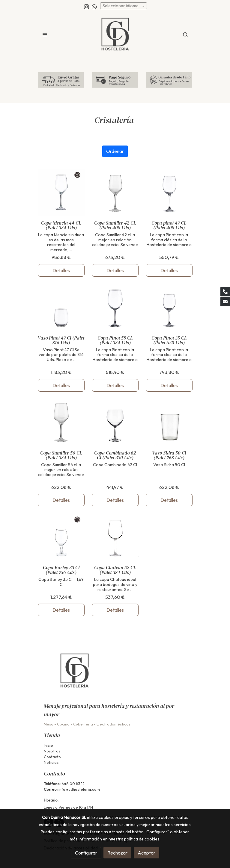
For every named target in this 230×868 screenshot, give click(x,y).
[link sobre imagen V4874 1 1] (115, 422)
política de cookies (142, 839)
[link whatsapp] (94, 6)
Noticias (51, 762)
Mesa (49, 724)
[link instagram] (87, 6)
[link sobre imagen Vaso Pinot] (61, 307)
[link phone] (225, 292)
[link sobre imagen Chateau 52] (115, 537)
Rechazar (117, 853)
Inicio (48, 745)
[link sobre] (115, 674)
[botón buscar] (185, 34)
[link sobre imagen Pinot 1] (169, 192)
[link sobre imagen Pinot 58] (115, 307)
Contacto (52, 757)
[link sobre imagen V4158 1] (61, 537)
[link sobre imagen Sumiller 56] (61, 422)
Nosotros (52, 751)
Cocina (63, 724)
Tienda (52, 735)
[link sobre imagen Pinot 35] (169, 307)
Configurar (86, 853)
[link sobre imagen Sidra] (169, 422)
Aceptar (146, 853)
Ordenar (115, 151)
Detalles (61, 270)
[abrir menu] (45, 34)
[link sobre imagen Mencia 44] (61, 192)
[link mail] (225, 302)
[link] (115, 34)
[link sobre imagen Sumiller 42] (115, 192)
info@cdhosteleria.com (79, 789)
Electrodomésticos (114, 724)
